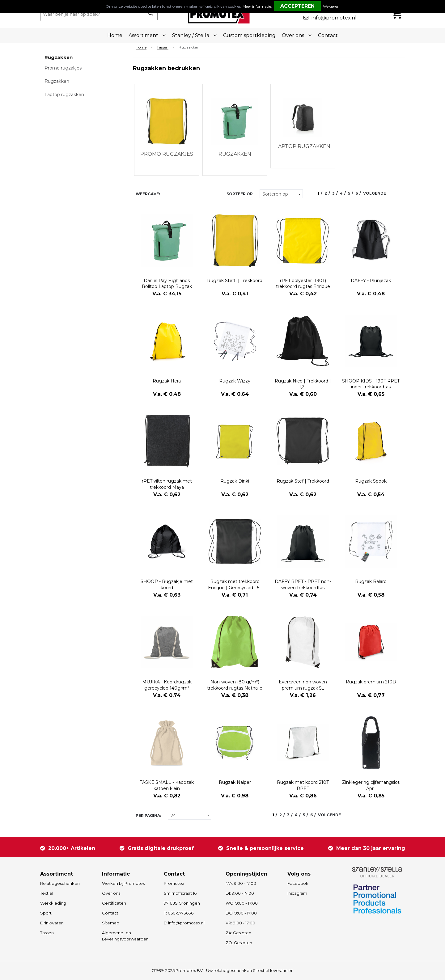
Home (115, 35)
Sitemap (111, 923)
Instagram (297, 893)
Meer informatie (257, 6)
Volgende (375, 193)
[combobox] (92, 14)
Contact (328, 35)
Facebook (298, 883)
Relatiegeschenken (60, 883)
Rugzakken (57, 81)
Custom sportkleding (249, 35)
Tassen (163, 47)
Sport (46, 913)
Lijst (178, 194)
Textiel (47, 893)
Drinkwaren (52, 923)
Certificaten (114, 903)
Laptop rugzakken (64, 95)
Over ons (111, 893)
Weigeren (331, 6)
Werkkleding (53, 903)
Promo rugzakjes (63, 68)
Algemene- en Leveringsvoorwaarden (125, 936)
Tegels (167, 194)
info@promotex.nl (334, 18)
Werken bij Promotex (123, 883)
